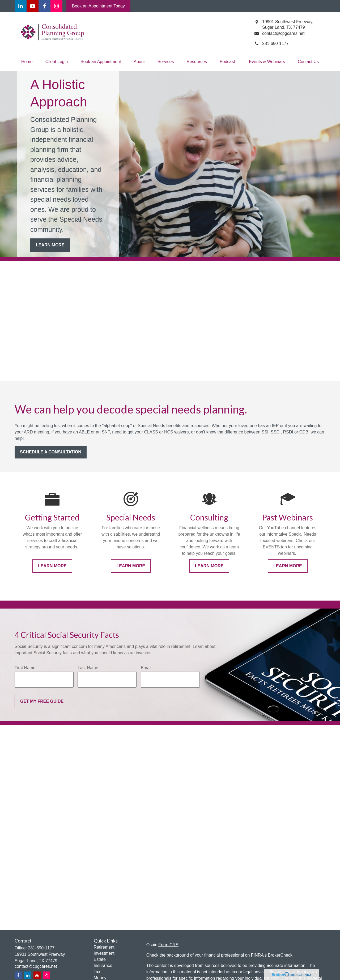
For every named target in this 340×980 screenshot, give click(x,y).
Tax (97, 972)
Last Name (88, 668)
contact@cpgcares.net (36, 966)
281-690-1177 (41, 948)
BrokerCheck (280, 955)
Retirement (104, 947)
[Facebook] (44, 6)
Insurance (103, 965)
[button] (27, 62)
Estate (100, 959)
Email (146, 668)
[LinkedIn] (21, 6)
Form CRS (168, 945)
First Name (25, 668)
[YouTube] (33, 6)
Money (100, 978)
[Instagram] (46, 975)
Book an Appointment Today (98, 6)
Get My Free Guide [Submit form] (42, 701)
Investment (104, 953)
